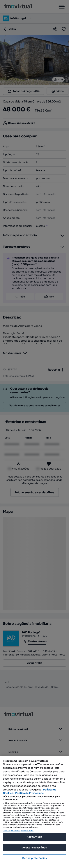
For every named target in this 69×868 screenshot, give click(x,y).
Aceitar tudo (35, 837)
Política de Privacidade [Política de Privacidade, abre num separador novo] (30, 793)
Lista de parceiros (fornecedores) (18, 830)
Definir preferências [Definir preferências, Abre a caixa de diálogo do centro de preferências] (34, 858)
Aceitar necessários (34, 848)
